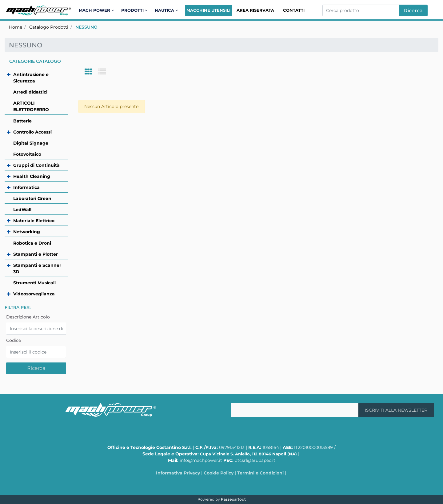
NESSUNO (86, 27)
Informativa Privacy (178, 473)
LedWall (22, 210)
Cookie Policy (219, 473)
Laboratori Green (32, 198)
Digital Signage (31, 143)
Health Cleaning (32, 176)
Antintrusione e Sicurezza (31, 78)
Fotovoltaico (27, 154)
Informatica (26, 187)
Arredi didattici (30, 92)
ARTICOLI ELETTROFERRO (31, 106)
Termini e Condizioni (260, 473)
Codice (14, 340)
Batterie (22, 121)
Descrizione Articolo (28, 317)
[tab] (92, 72)
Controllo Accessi (32, 132)
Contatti (294, 10)
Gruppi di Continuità (36, 165)
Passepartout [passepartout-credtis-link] (233, 499)
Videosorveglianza (34, 294)
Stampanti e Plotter (36, 254)
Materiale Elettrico (34, 221)
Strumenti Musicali (34, 283)
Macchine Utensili (208, 10)
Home (16, 27)
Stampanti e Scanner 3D (37, 268)
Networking (27, 232)
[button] (413, 10)
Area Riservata (255, 10)
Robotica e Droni (32, 243)
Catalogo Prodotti (49, 27)
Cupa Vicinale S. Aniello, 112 (248, 454)
